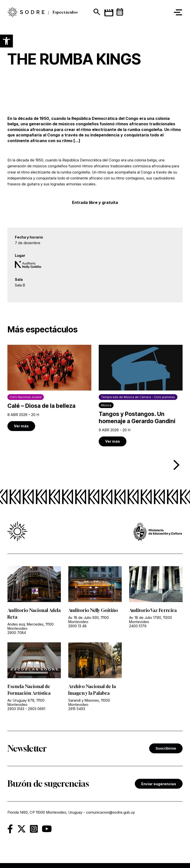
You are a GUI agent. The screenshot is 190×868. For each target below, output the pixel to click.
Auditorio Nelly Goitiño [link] (93, 610)
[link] (49, 388)
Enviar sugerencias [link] (159, 784)
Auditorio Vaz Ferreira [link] (153, 610)
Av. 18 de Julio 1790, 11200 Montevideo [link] (151, 620)
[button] (6, 41)
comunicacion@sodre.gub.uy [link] (110, 812)
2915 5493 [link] (77, 709)
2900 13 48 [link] (77, 626)
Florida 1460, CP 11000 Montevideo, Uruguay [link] (45, 812)
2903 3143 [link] (16, 709)
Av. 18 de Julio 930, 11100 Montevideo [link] (89, 620)
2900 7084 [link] (17, 633)
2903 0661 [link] (37, 709)
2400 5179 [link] (138, 626)
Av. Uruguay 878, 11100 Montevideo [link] (26, 702)
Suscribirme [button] (166, 748)
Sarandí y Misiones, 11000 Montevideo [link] (89, 702)
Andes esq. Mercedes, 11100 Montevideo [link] (31, 626)
